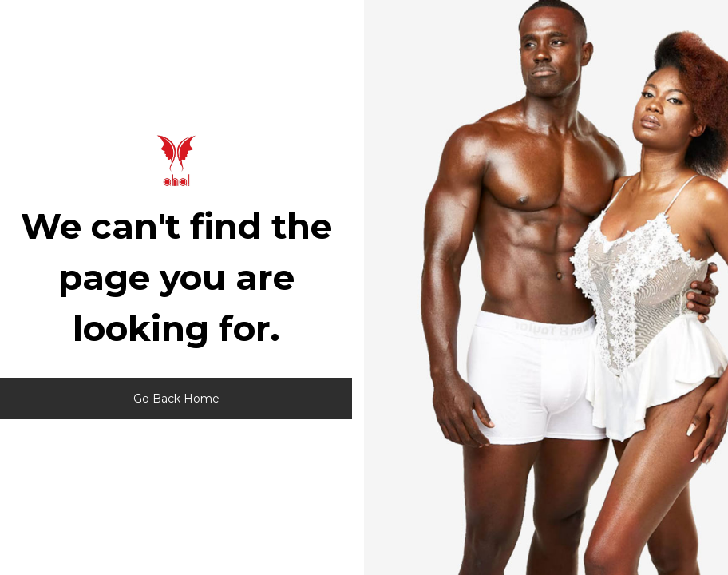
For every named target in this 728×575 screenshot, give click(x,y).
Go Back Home (176, 399)
